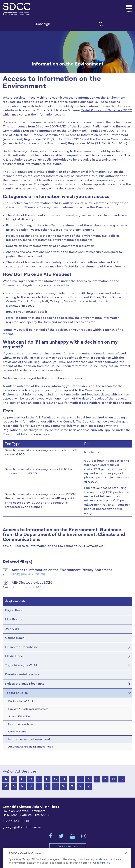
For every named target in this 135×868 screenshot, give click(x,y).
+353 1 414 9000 (16, 821)
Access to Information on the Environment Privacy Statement (62, 570)
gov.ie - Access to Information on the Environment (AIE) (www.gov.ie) (54, 546)
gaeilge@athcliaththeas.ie (22, 827)
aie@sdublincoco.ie (83, 102)
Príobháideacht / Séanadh (60, 858)
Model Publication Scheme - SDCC (106, 111)
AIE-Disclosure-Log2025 (32, 583)
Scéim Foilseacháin (23, 858)
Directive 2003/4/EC (52, 127)
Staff (122, 858)
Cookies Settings (68, 847)
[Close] (126, 865)
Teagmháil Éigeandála (98, 858)
